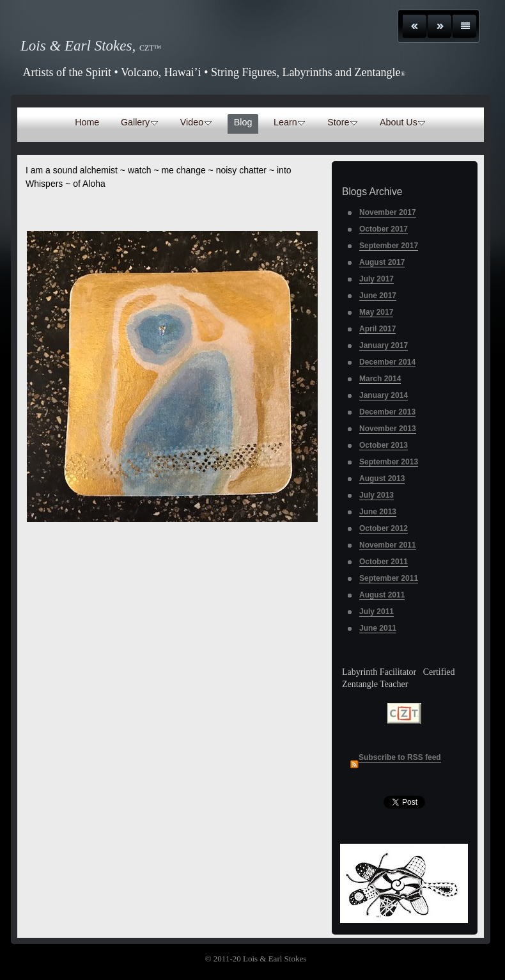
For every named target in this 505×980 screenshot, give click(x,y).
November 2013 (388, 429)
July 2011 (377, 612)
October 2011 (384, 562)
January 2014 (384, 395)
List (464, 26)
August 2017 (382, 262)
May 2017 (376, 312)
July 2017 (377, 279)
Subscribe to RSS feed (400, 757)
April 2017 (377, 329)
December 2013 (387, 412)
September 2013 (389, 462)
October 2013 (384, 445)
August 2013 (382, 478)
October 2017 (384, 229)
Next (439, 26)
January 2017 (384, 345)
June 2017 (378, 296)
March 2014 (380, 379)
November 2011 (388, 545)
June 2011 (378, 628)
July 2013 (377, 495)
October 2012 (384, 528)
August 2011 (382, 595)
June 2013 (378, 512)
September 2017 (389, 246)
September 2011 (389, 578)
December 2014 (387, 362)
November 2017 (388, 212)
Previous (415, 26)
